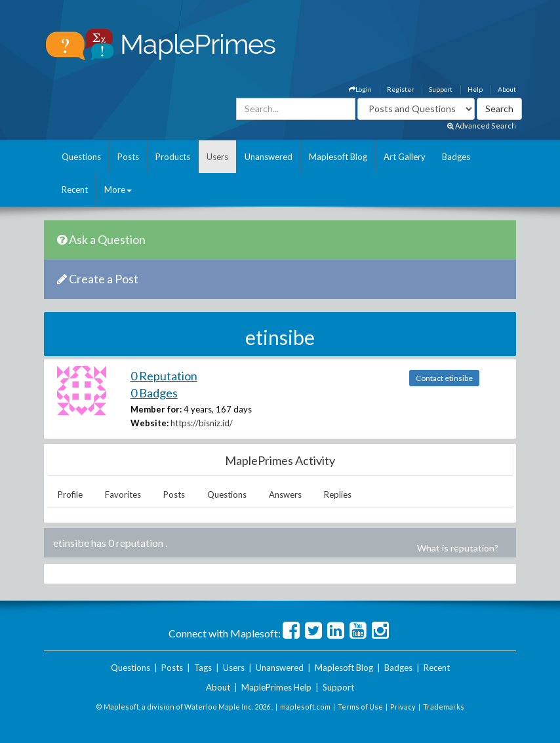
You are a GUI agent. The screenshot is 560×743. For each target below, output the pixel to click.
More (118, 190)
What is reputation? (458, 548)
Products (173, 157)
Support (441, 89)
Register (400, 89)
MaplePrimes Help (276, 687)
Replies (338, 494)
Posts (128, 157)
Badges (456, 157)
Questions (81, 157)
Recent (75, 190)
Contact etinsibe (444, 378)
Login (360, 89)
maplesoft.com (305, 707)
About (507, 89)
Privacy (403, 707)
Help (475, 89)
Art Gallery (405, 157)
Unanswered (269, 157)
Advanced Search (482, 126)
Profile (70, 494)
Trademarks (444, 707)
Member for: (156, 409)
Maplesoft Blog (338, 157)
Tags (203, 668)
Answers (285, 494)
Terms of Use (360, 707)
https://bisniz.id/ (202, 423)
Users (217, 157)
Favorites (123, 494)
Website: (150, 423)
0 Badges (154, 393)
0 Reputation (164, 376)
